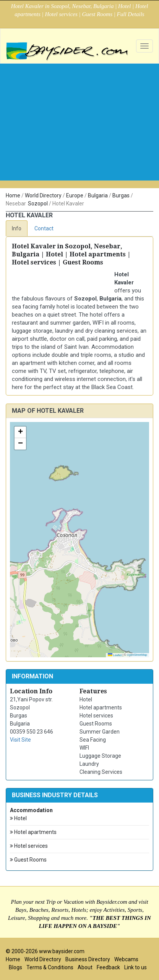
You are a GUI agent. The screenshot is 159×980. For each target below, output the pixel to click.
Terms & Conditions (50, 967)
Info (17, 228)
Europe (75, 195)
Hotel (18, 818)
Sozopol (38, 204)
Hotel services (29, 846)
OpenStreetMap (137, 655)
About (85, 967)
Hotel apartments (33, 832)
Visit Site (20, 740)
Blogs (15, 967)
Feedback (108, 967)
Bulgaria (98, 195)
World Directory (43, 195)
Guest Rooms (28, 860)
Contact (44, 228)
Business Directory (88, 959)
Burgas (121, 195)
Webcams (126, 959)
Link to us (135, 967)
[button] (20, 432)
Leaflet (115, 655)
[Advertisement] (79, 135)
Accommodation (31, 810)
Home (13, 195)
